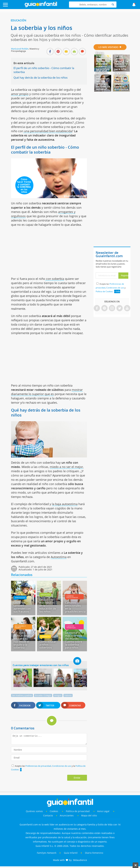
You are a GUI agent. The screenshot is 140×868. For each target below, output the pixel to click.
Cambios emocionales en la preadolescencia (75, 607)
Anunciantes (67, 815)
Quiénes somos (34, 811)
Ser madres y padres (20, 627)
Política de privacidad (78, 811)
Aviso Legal (103, 811)
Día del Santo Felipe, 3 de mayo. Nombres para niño (121, 62)
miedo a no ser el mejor (66, 467)
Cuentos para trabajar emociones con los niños (41, 665)
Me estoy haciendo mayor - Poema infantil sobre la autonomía (121, 81)
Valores (68, 695)
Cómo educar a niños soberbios (48, 645)
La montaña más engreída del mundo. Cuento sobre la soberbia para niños (74, 640)
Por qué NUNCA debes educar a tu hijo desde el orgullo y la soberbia (22, 640)
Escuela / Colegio (43, 695)
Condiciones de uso (62, 766)
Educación (19, 20)
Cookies (54, 811)
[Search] (113, 5)
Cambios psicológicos (72, 597)
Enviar (77, 778)
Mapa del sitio (89, 815)
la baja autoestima (65, 504)
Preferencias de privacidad (38, 766)
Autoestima (59, 557)
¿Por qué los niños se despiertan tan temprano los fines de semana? (103, 80)
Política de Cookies (104, 291)
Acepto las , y (111, 288)
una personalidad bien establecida (48, 131)
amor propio (20, 94)
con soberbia (55, 279)
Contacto (48, 815)
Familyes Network (47, 853)
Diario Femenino (94, 853)
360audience (80, 860)
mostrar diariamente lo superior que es (47, 392)
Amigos (58, 695)
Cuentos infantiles (71, 627)
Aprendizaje (20, 598)
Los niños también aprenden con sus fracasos (22, 607)
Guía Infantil (71, 853)
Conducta (45, 636)
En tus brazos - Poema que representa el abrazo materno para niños (103, 61)
